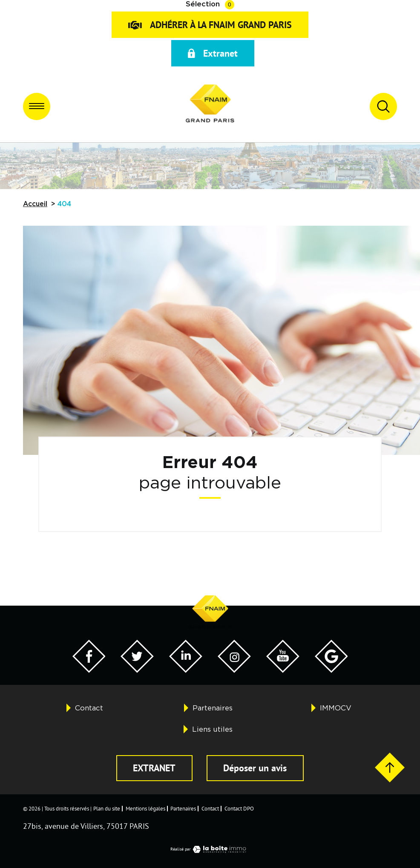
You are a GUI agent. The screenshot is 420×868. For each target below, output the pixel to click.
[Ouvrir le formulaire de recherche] (383, 106)
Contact (89, 708)
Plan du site (107, 808)
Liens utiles (212, 729)
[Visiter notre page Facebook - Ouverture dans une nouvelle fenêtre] (89, 670)
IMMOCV (336, 708)
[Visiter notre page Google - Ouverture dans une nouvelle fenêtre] (331, 670)
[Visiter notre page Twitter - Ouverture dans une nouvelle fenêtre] (137, 670)
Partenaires (213, 708)
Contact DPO (239, 808)
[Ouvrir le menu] (37, 106)
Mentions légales (145, 808)
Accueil (35, 204)
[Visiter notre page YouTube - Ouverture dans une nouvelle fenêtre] (283, 670)
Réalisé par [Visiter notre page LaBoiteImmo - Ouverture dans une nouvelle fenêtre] (210, 849)
